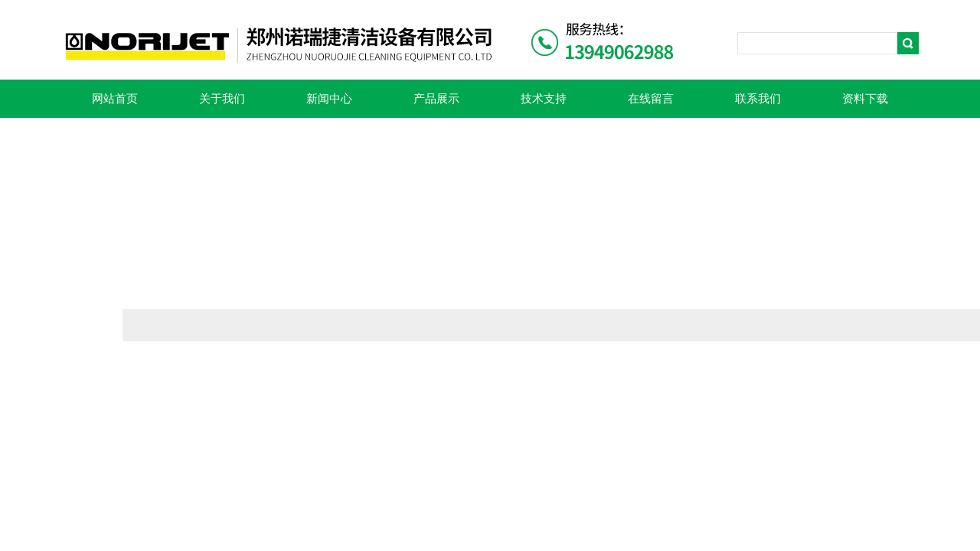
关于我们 (222, 99)
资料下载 (865, 99)
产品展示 (436, 99)
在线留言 (651, 99)
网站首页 (115, 99)
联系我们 (758, 99)
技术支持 (544, 99)
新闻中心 (329, 99)
